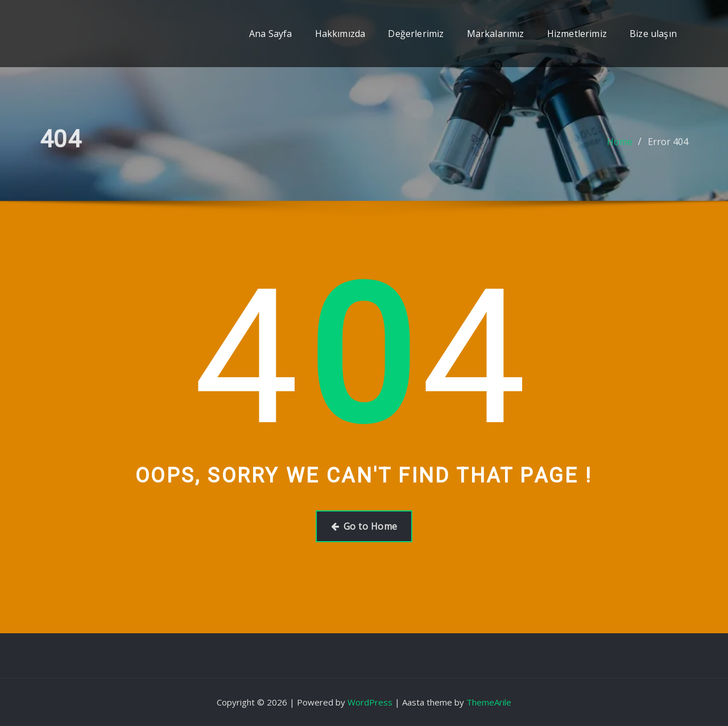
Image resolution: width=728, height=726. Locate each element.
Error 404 (668, 146)
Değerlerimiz (416, 34)
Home (620, 146)
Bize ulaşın (653, 34)
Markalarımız (496, 34)
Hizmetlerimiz (577, 34)
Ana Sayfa (271, 34)
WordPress (370, 702)
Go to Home (364, 526)
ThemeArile (489, 702)
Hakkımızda (340, 34)
